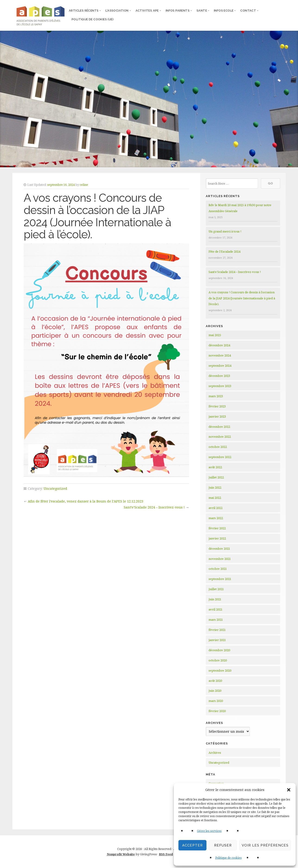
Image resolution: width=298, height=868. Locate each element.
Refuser (223, 845)
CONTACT (248, 11)
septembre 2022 (220, 457)
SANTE (202, 11)
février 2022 (217, 528)
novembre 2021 (220, 559)
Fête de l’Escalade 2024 (224, 251)
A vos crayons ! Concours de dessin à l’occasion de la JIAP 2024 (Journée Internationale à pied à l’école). (242, 298)
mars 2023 (216, 396)
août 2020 (215, 681)
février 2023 (217, 406)
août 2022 (215, 467)
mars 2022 (216, 518)
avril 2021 (216, 609)
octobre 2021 (218, 569)
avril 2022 (216, 508)
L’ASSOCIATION (117, 11)
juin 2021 (215, 599)
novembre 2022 (220, 437)
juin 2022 (215, 487)
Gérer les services (209, 831)
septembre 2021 (220, 579)
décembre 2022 (219, 427)
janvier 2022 (217, 538)
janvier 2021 (217, 640)
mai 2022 (215, 498)
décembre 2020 (219, 650)
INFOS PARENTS (178, 11)
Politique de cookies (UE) (93, 19)
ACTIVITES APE (147, 11)
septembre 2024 (220, 366)
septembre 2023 (220, 386)
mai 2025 (215, 335)
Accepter (192, 845)
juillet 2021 (216, 589)
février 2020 (217, 711)
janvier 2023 (217, 416)
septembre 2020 (220, 670)
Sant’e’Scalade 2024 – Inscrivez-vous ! (154, 507)
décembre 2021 (219, 549)
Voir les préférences (265, 845)
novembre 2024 (220, 355)
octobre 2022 (218, 447)
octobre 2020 (218, 660)
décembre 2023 (219, 376)
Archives (215, 753)
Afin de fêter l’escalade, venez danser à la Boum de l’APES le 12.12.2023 (86, 501)
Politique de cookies (228, 858)
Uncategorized (55, 488)
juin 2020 (215, 691)
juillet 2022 (216, 477)
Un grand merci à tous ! (225, 231)
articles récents (84, 11)
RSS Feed (166, 854)
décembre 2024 (219, 345)
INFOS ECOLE (224, 11)
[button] (289, 790)
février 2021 (217, 630)
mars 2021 (216, 620)
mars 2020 (216, 701)
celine (84, 185)
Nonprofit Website (121, 854)
